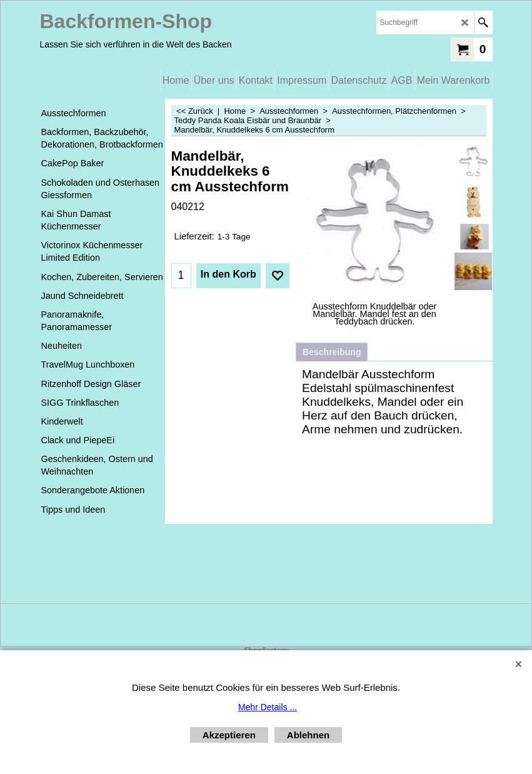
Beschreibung (332, 352)
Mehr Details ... (268, 707)
